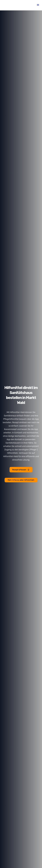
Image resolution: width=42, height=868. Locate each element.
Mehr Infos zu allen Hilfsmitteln (21, 480)
